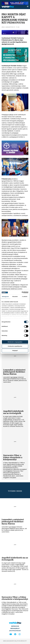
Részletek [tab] (15, 297)
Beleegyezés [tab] (5, 297)
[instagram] (20, 634)
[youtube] (11, 634)
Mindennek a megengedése (15, 342)
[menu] (28, 7)
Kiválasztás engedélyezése (15, 346)
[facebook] (15, 634)
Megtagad (15, 350)
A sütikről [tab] (25, 297)
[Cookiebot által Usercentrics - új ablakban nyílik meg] (22, 292)
